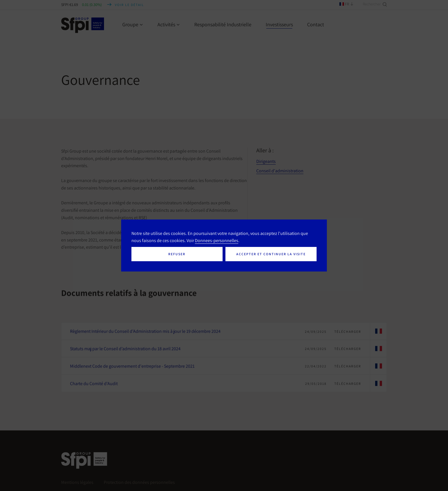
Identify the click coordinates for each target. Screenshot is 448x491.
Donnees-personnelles (217, 240)
